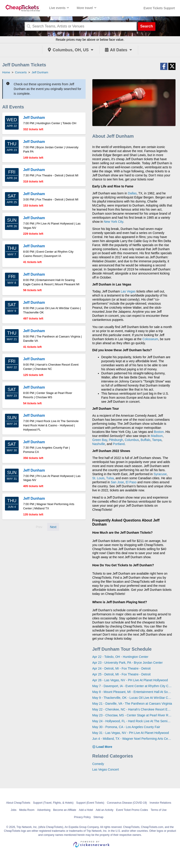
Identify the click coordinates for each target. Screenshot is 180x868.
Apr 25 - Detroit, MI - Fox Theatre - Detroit (122, 674)
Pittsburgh (116, 440)
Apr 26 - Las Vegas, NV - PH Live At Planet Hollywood (130, 680)
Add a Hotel (86, 810)
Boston (159, 432)
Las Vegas (128, 291)
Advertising (44, 810)
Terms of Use (159, 810)
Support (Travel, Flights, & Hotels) (53, 803)
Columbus (132, 440)
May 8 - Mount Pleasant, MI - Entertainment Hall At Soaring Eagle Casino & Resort (132, 692)
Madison (157, 436)
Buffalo (146, 440)
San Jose (117, 482)
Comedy (98, 764)
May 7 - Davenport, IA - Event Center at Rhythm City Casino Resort (132, 686)
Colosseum (150, 339)
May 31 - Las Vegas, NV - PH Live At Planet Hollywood (131, 733)
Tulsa (110, 478)
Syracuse (160, 474)
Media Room (27, 810)
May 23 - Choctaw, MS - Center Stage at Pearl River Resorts (132, 715)
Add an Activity (105, 810)
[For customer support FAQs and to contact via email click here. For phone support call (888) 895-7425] (159, 8)
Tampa (157, 440)
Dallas (132, 193)
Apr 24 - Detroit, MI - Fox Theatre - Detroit (122, 668)
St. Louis (98, 478)
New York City (113, 222)
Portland (119, 444)
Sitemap (98, 817)
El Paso (131, 482)
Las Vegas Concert (106, 769)
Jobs (14, 810)
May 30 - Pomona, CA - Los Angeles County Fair (126, 727)
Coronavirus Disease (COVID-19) (127, 803)
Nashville (99, 444)
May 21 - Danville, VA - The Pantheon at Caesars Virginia (132, 704)
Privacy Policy (82, 817)
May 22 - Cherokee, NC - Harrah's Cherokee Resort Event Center (132, 709)
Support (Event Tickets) (90, 803)
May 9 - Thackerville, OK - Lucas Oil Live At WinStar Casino (132, 698)
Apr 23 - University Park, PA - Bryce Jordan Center (128, 663)
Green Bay (100, 440)
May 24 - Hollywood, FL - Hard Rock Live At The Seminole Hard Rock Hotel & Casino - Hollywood (132, 721)
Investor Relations (160, 803)
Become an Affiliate (65, 810)
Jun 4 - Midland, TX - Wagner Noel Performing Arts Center (132, 739)
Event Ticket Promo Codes (132, 810)
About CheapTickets (18, 803)
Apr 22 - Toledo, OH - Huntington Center (120, 657)
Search (147, 26)
